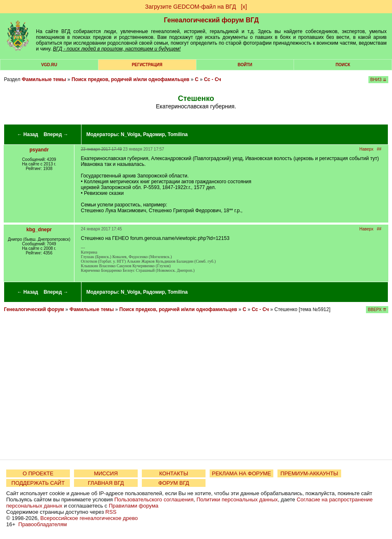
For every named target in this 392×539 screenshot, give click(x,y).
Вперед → (56, 134)
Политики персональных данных (237, 499)
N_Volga (130, 134)
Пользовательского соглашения (154, 499)
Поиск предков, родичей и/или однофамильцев (130, 79)
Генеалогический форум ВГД (211, 20)
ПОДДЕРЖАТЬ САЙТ (38, 483)
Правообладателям (42, 524)
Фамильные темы (44, 79)
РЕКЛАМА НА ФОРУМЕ (241, 473)
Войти (245, 65)
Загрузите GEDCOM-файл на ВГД (191, 7)
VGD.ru (49, 65)
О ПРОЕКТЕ (38, 473)
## (379, 149)
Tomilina (177, 134)
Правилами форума (134, 506)
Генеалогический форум (34, 309)
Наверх (366, 149)
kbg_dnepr (39, 230)
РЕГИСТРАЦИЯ (147, 65)
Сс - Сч (212, 79)
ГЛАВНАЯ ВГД (106, 483)
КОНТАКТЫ (174, 473)
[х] (244, 7)
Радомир (154, 134)
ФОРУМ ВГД (174, 483)
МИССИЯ (106, 473)
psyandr (39, 150)
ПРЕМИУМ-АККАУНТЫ (309, 473)
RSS (111, 512)
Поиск (343, 65)
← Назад (27, 134)
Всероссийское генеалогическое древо (89, 518)
